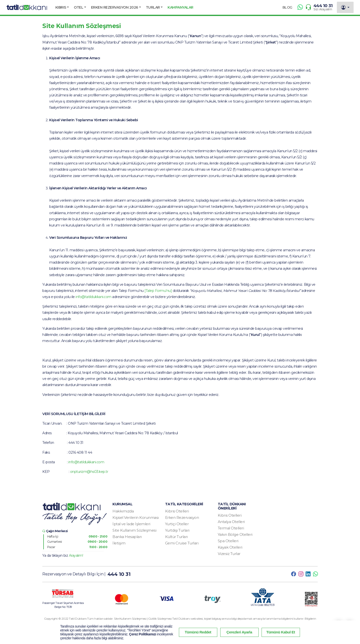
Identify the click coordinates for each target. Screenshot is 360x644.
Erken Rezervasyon (182, 517)
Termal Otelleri (231, 528)
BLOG (287, 7)
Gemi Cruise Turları (182, 543)
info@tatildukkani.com (94, 297)
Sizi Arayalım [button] (323, 9)
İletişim (119, 543)
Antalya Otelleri (231, 522)
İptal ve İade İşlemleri (131, 524)
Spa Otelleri (228, 541)
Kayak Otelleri (230, 547)
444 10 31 (323, 6)
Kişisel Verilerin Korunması (136, 517)
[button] (62, 7)
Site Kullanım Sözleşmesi (134, 530)
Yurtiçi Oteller (177, 524)
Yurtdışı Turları (177, 530)
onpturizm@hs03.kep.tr (89, 472)
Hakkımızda (123, 511)
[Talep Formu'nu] (158, 291)
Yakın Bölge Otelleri (235, 534)
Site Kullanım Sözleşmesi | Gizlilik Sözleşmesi (143, 619)
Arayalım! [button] (76, 555)
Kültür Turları (176, 537)
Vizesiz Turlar (229, 554)
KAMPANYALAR (180, 7)
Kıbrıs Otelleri (177, 511)
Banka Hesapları (127, 537)
